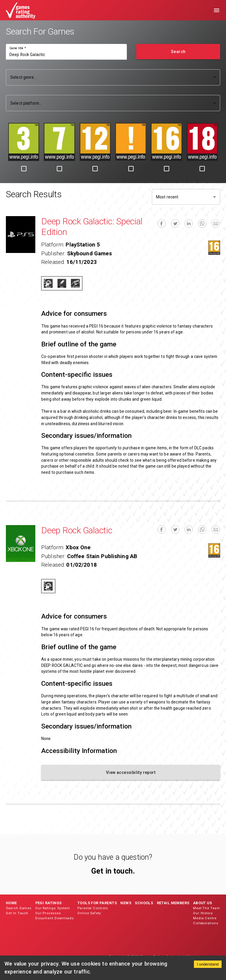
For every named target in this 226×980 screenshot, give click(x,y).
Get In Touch (17, 913)
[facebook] (162, 224)
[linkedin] (189, 224)
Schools (144, 903)
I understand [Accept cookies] (208, 964)
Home (11, 903)
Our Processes (48, 913)
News (126, 903)
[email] (216, 224)
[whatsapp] (202, 224)
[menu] (217, 10)
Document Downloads (55, 918)
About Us (202, 903)
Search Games (19, 908)
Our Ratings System (53, 908)
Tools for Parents (97, 903)
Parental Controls (93, 908)
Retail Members (173, 903)
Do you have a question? (113, 857)
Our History (203, 913)
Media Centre (205, 918)
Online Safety (89, 913)
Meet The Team (207, 908)
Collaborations (206, 923)
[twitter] (175, 224)
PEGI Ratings (49, 903)
